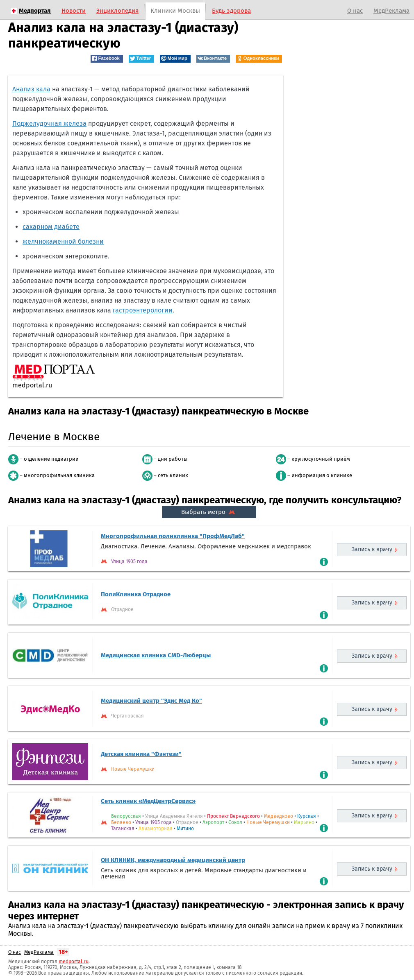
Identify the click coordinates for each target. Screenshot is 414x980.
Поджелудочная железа (49, 123)
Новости (74, 11)
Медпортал (35, 11)
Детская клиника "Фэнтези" (141, 754)
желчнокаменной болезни (63, 241)
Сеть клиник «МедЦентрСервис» (148, 801)
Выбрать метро (209, 512)
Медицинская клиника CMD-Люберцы (156, 655)
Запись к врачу (372, 549)
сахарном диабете (51, 227)
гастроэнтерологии (143, 310)
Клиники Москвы (175, 11)
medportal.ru (74, 962)
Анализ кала (31, 89)
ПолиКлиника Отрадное (136, 594)
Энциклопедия (117, 11)
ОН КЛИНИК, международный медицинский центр (173, 860)
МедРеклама (391, 11)
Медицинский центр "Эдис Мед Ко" (151, 701)
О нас (355, 11)
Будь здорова (231, 11)
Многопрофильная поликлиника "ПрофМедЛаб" (173, 536)
